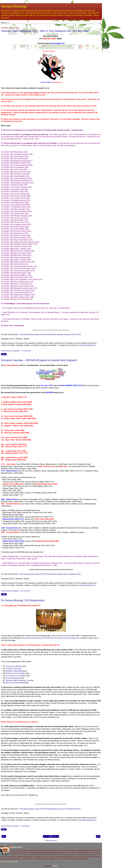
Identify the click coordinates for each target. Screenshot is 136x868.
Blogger (55, 866)
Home (51, 836)
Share (4, 354)
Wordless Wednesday (14, 671)
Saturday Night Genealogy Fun (17, 680)
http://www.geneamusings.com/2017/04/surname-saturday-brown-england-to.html (50, 574)
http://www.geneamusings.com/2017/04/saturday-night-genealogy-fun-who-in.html (50, 334)
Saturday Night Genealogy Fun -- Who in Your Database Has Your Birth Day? (46, 31)
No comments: (25, 591)
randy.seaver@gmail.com (87, 345)
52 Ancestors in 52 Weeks (16, 676)
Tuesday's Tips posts (14, 669)
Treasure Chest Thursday (15, 673)
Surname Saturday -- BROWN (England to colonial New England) (39, 360)
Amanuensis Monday (14, 666)
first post (64, 636)
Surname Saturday (13, 678)
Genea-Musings (14, 6)
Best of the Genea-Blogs (15, 683)
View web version (51, 840)
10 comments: (25, 826)
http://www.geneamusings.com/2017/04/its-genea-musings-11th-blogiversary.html (50, 809)
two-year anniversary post (69, 638)
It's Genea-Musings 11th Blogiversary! (23, 600)
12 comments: (26, 351)
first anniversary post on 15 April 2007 (40, 638)
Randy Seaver (17, 847)
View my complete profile (9, 862)
